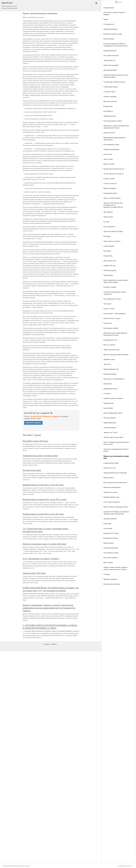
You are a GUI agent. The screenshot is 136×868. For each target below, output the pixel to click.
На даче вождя (108, 528)
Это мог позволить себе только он (113, 174)
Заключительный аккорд (111, 548)
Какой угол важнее (109, 164)
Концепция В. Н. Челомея (111, 533)
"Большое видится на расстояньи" (113, 437)
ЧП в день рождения (110, 418)
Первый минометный (110, 423)
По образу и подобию (110, 287)
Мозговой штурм (108, 403)
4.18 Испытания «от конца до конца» (41, 558)
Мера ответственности (110, 101)
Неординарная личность (111, 389)
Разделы (54, 644)
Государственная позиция (111, 463)
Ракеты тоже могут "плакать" (112, 318)
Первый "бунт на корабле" (111, 65)
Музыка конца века (32, 470)
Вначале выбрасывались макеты (113, 413)
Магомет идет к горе (110, 468)
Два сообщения (108, 212)
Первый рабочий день (110, 51)
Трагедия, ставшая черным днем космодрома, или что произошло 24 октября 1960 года (113, 205)
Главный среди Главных (111, 87)
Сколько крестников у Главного (113, 121)
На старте (106, 222)
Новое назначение (109, 39)
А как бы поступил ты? (110, 183)
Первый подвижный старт (111, 369)
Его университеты (109, 24)
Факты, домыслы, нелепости (112, 241)
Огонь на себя (108, 154)
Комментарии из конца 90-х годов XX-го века (45, 499)
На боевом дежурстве (110, 270)
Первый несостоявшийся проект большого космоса (17, 866)
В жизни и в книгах (109, 179)
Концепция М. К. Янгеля (111, 538)
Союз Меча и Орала (109, 92)
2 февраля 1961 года (109, 266)
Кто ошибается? (108, 111)
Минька (106, 19)
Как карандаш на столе (110, 340)
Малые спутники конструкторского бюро (116, 507)
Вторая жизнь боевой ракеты (112, 487)
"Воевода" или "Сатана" (111, 432)
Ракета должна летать (110, 261)
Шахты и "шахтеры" (109, 345)
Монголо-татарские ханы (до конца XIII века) (45, 544)
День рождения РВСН (110, 70)
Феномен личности (109, 133)
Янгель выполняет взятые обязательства (115, 483)
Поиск (118, 2)
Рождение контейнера (110, 374)
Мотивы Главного (109, 478)
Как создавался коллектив (111, 56)
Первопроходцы (108, 275)
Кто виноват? (107, 251)
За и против (107, 393)
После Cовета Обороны (110, 558)
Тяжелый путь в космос (110, 492)
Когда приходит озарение (111, 328)
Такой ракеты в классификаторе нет (114, 379)
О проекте (46, 644)
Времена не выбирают (110, 188)
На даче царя (107, 524)
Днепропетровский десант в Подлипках (115, 473)
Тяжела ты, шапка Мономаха (112, 198)
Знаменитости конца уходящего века (40, 456)
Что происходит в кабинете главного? (115, 82)
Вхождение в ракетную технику (113, 34)
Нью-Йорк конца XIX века (35, 441)
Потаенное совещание (110, 97)
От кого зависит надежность (112, 502)
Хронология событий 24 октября (113, 231)
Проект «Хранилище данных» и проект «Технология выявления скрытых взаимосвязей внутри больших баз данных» (49, 608)
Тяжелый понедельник (110, 519)
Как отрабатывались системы (112, 299)
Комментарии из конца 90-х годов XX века (43, 485)
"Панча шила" (108, 304)
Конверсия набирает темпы (111, 497)
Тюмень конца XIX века (34, 573)
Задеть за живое (108, 159)
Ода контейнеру (108, 408)
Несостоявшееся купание (111, 553)
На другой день (108, 256)
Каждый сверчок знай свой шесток (114, 169)
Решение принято (109, 543)
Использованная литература (112, 584)
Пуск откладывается (109, 227)
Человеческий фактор (110, 428)
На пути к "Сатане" (109, 309)
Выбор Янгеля (108, 384)
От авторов (107, 574)
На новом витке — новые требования (114, 314)
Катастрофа (107, 236)
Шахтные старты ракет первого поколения (116, 355)
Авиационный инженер (110, 29)
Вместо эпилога (108, 562)
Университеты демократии (111, 149)
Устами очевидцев (109, 246)
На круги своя (108, 323)
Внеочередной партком (110, 193)
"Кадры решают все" (110, 60)
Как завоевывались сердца (111, 145)
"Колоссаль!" (107, 364)
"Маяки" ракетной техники (111, 350)
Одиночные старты (109, 359)
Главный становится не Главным (113, 398)
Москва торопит (108, 217)
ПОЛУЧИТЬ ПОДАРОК (33, 423)
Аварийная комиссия (110, 116)
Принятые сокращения (110, 579)
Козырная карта (108, 106)
